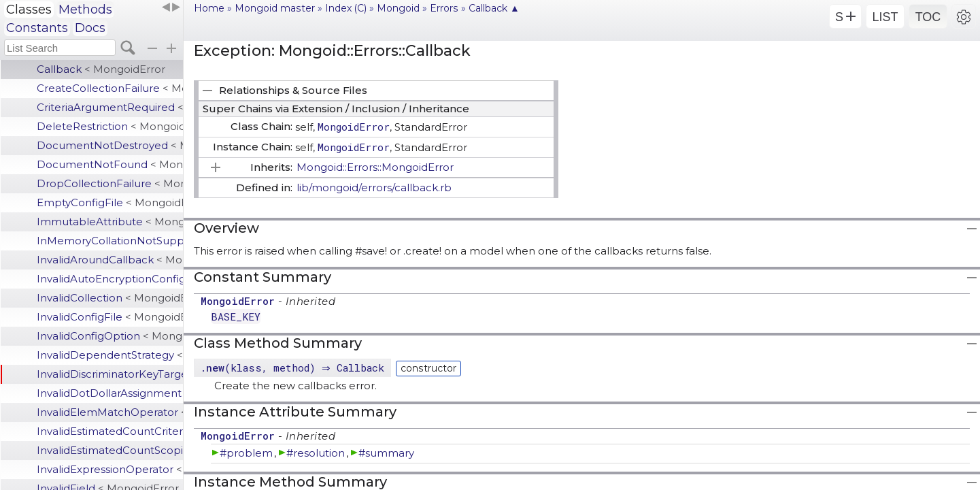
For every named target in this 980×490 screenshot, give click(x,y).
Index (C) (346, 8)
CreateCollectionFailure (110, 88)
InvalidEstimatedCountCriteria (110, 431)
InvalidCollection (110, 298)
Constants (37, 28)
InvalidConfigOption (110, 336)
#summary (386, 453)
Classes (29, 10)
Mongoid (398, 8)
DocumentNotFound (110, 164)
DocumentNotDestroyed (110, 145)
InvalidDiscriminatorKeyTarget (110, 374)
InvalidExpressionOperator (110, 469)
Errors (444, 8)
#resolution (316, 453)
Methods (85, 10)
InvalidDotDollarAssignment (110, 393)
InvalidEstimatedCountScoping (110, 450)
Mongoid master (275, 8)
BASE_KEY (236, 316)
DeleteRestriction (110, 126)
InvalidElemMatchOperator (110, 412)
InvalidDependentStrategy (110, 355)
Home (209, 8)
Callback (101, 69)
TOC (928, 17)
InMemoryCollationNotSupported (110, 241)
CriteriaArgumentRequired (110, 107)
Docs (90, 28)
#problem (246, 453)
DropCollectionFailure (110, 183)
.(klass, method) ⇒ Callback (294, 367)
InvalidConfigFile (110, 317)
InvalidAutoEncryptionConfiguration (110, 279)
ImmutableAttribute (110, 222)
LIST (885, 17)
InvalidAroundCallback (110, 260)
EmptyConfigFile (110, 202)
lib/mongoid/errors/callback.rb (374, 187)
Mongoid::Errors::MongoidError (375, 167)
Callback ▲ (494, 8)
